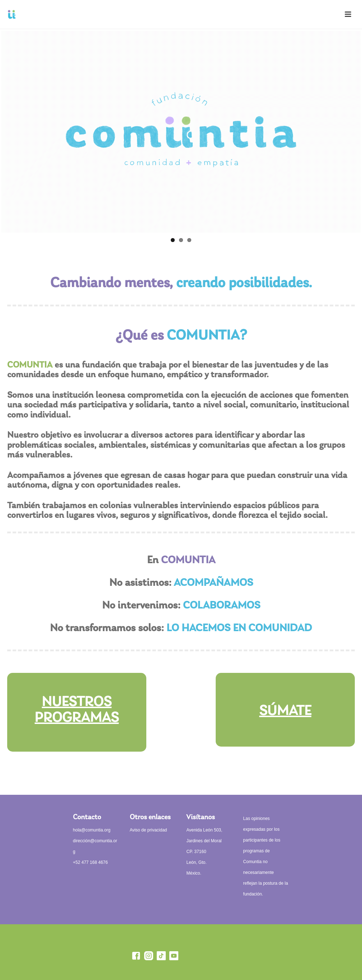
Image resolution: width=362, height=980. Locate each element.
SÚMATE (285, 711)
